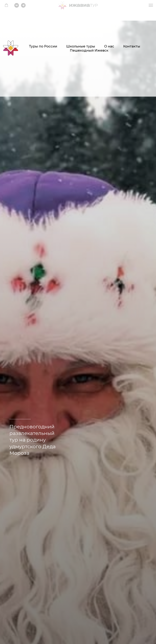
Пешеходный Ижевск (89, 50)
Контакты (132, 46)
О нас (109, 46)
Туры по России (43, 46)
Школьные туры (81, 46)
